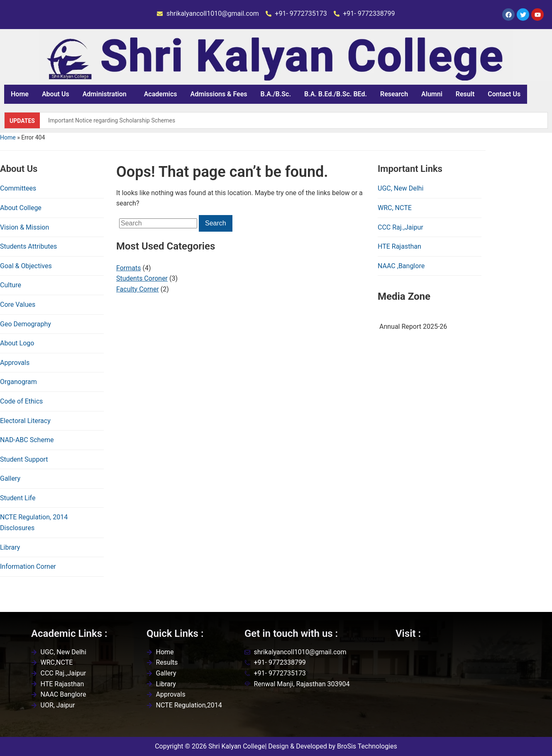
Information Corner (28, 566)
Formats (128, 268)
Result (465, 94)
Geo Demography (26, 324)
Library (10, 547)
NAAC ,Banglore (401, 266)
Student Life (18, 498)
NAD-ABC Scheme (27, 440)
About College (21, 208)
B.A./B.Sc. (276, 94)
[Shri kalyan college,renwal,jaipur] (458, 688)
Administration (105, 94)
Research (394, 94)
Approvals (15, 363)
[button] (107, 94)
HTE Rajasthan (399, 246)
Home (20, 94)
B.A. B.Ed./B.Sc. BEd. (336, 94)
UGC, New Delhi (401, 188)
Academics (161, 94)
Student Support (24, 459)
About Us (56, 94)
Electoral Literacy (25, 421)
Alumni (432, 94)
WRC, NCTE (395, 208)
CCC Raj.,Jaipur (401, 227)
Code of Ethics (21, 401)
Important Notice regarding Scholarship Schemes (112, 120)
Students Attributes (28, 246)
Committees (18, 188)
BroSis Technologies (367, 746)
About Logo (17, 343)
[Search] (158, 223)
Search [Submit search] (216, 223)
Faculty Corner (138, 289)
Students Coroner (142, 278)
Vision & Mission (24, 227)
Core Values (18, 305)
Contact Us (504, 94)
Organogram (18, 382)
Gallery (10, 478)
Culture (11, 285)
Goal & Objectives (26, 266)
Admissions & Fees (219, 94)
